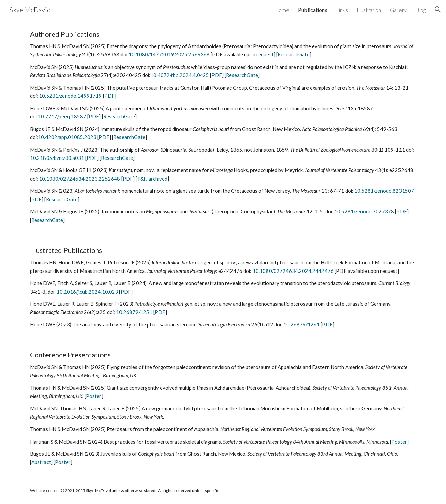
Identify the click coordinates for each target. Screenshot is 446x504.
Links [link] (342, 10)
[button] (438, 10)
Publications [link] (313, 10)
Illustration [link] (369, 10)
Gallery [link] (398, 10)
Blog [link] (421, 10)
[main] (223, 127)
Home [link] (282, 10)
